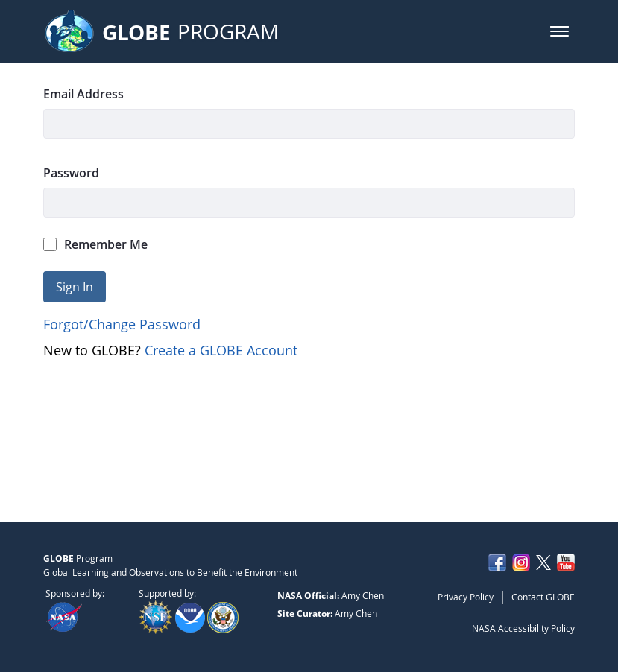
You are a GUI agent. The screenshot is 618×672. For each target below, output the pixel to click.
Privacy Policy (466, 597)
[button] (559, 31)
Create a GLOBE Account (221, 350)
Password (71, 173)
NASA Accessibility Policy (523, 628)
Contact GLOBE (543, 597)
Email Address (83, 94)
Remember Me (95, 244)
